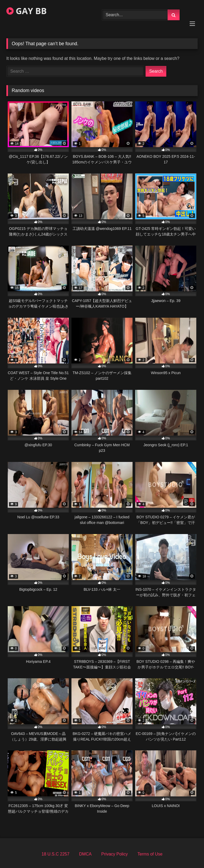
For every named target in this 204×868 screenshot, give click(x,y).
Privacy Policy (114, 854)
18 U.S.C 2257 (55, 854)
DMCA (85, 854)
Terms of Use (150, 854)
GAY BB (27, 11)
